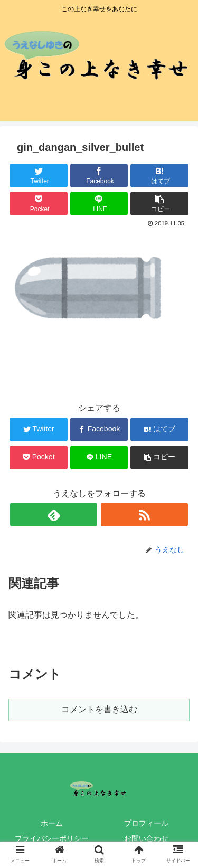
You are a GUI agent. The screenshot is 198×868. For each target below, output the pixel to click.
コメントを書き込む (99, 709)
